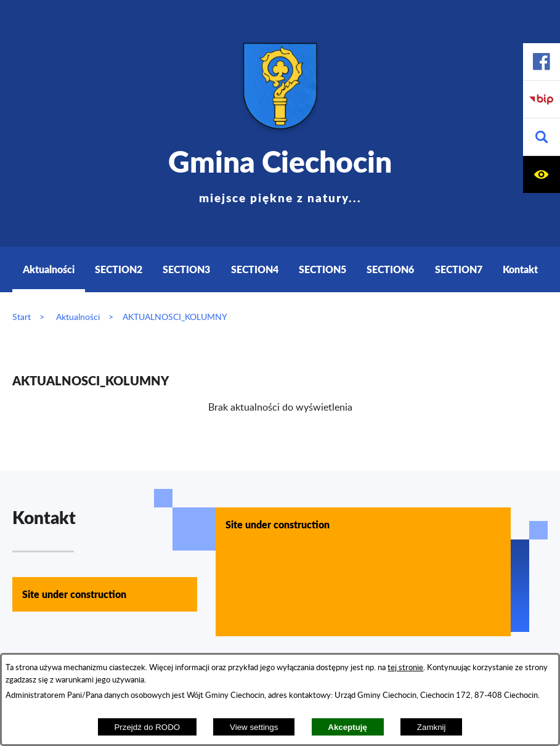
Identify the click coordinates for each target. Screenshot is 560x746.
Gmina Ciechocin (280, 172)
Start (22, 317)
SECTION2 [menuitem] (119, 269)
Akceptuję (347, 727)
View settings (254, 727)
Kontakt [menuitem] (520, 269)
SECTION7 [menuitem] (459, 269)
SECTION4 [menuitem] (255, 269)
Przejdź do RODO (147, 727)
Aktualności (78, 317)
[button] (542, 137)
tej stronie (405, 668)
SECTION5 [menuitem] (323, 269)
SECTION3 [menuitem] (186, 269)
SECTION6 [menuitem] (390, 269)
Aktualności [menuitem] (49, 269)
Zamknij (432, 727)
